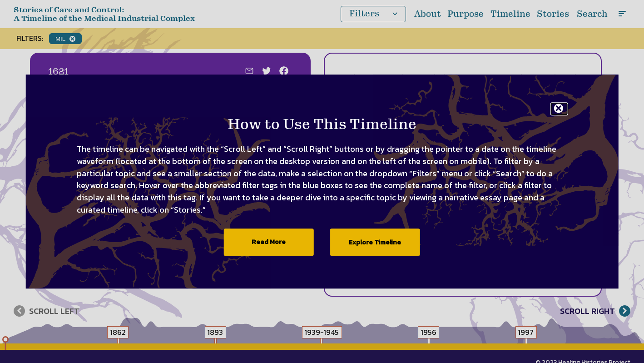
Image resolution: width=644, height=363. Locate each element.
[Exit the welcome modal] (559, 109)
